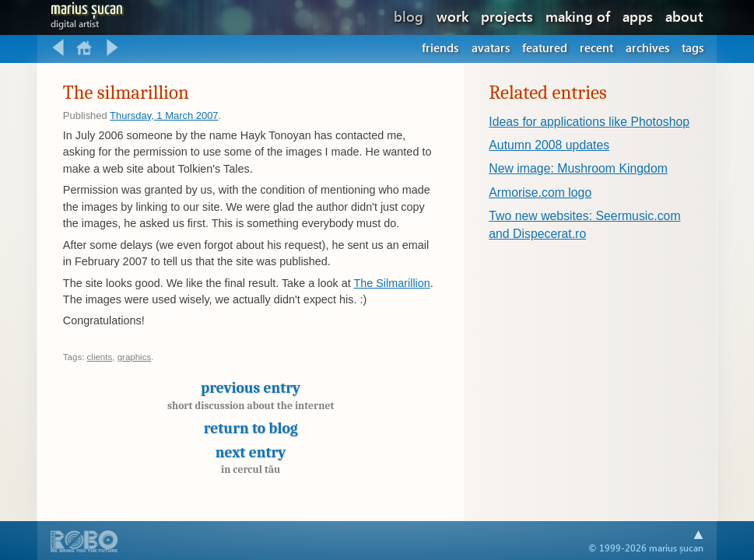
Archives (647, 47)
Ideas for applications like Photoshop (589, 122)
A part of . (84, 543)
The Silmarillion (391, 283)
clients (100, 357)
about (684, 16)
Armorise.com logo (540, 192)
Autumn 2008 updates (549, 145)
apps (638, 16)
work (452, 16)
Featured (545, 47)
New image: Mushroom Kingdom (578, 168)
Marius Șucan (87, 12)
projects (507, 16)
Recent (596, 47)
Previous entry (251, 399)
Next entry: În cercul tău (112, 48)
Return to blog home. (85, 48)
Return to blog (251, 429)
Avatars (491, 47)
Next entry (251, 460)
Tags (693, 47)
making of (578, 16)
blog (409, 16)
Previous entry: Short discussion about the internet (58, 48)
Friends (440, 47)
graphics (135, 357)
